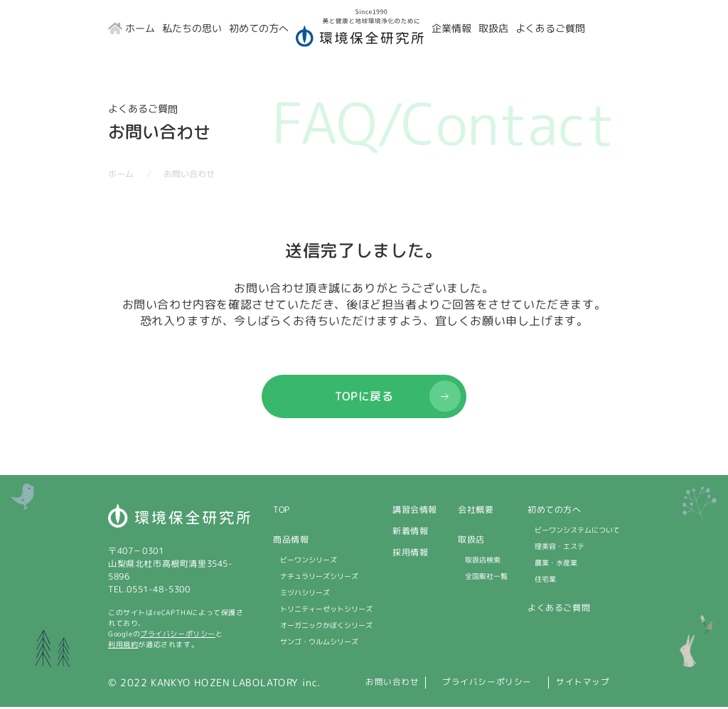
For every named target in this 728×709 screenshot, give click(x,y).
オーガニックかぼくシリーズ (326, 627)
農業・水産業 (556, 565)
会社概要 (476, 512)
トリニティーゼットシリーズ (326, 611)
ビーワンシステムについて (577, 532)
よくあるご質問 (559, 610)
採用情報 (410, 554)
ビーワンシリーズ (309, 562)
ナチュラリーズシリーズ (319, 578)
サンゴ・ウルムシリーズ (319, 644)
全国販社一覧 (486, 578)
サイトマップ (589, 684)
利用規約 (123, 646)
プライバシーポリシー (178, 636)
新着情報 (410, 533)
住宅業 (545, 581)
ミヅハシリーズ (305, 595)
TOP (282, 512)
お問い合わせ (355, 684)
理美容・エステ (560, 548)
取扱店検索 (483, 562)
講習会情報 (415, 512)
